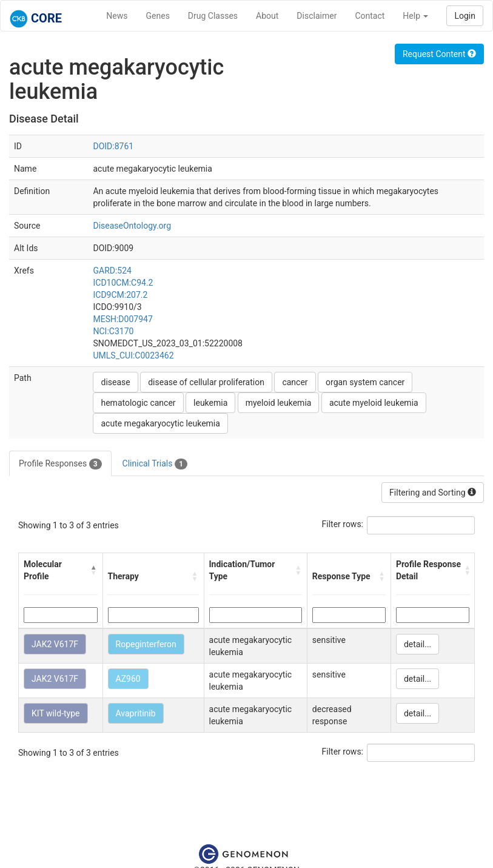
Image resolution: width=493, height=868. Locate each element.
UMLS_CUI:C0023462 (133, 355)
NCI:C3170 (113, 331)
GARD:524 (112, 271)
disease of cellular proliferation (206, 382)
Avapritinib (136, 713)
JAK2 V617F (55, 644)
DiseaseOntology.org (132, 226)
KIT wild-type (56, 713)
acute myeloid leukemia (374, 403)
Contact (370, 16)
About (267, 16)
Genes (158, 16)
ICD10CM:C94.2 (123, 283)
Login (465, 16)
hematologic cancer (138, 403)
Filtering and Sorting (433, 493)
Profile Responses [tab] (60, 464)
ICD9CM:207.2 (120, 295)
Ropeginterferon (146, 644)
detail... (418, 644)
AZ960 (128, 679)
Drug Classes (213, 16)
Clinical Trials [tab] (155, 464)
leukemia (210, 403)
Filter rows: (343, 524)
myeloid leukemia (279, 403)
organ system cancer (365, 382)
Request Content (439, 54)
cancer (295, 382)
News (117, 16)
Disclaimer (317, 16)
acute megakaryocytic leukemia (160, 423)
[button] (94, 570)
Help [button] (415, 16)
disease (115, 382)
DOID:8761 (113, 146)
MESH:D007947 (122, 319)
